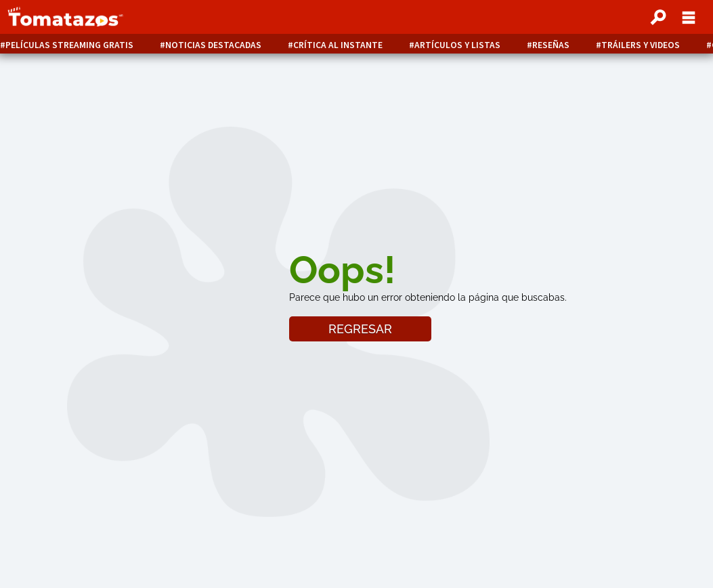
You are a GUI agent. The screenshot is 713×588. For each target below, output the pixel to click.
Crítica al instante (338, 45)
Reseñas (551, 45)
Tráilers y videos (641, 45)
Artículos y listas (457, 45)
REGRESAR (360, 329)
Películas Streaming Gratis (69, 45)
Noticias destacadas (213, 45)
